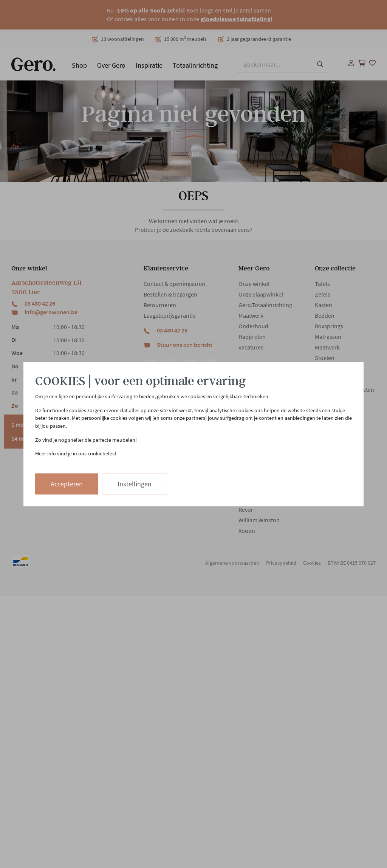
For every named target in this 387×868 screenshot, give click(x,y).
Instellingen (135, 484)
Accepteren (67, 484)
